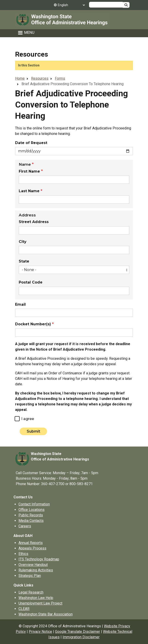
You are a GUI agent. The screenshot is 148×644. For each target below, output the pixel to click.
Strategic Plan (30, 576)
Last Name (29, 191)
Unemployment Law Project (40, 603)
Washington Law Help (36, 598)
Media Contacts (31, 521)
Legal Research (31, 592)
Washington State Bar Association (46, 614)
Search (126, 5)
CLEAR (24, 609)
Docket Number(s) (33, 324)
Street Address (34, 222)
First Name (29, 171)
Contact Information (34, 504)
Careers (25, 526)
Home (20, 78)
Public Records (31, 515)
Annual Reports (31, 543)
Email (20, 305)
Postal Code (31, 282)
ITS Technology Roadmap (39, 559)
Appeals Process (32, 548)
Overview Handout (33, 565)
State (24, 261)
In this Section (29, 65)
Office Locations (32, 510)
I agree (28, 419)
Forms (60, 78)
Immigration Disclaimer (81, 637)
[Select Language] (71, 5)
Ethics (23, 554)
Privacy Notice (40, 632)
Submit (33, 431)
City (23, 242)
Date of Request (31, 143)
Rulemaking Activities (36, 570)
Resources (32, 54)
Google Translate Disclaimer (78, 632)
